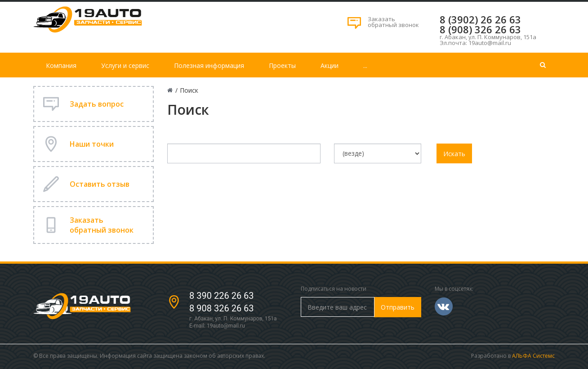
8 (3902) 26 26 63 (480, 19)
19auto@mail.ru (226, 326)
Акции (330, 65)
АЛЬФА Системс (533, 356)
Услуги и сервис (125, 65)
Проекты (282, 65)
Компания (61, 65)
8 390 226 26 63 (222, 296)
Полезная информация (209, 65)
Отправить (398, 307)
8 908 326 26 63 (222, 308)
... (365, 65)
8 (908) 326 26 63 (480, 29)
